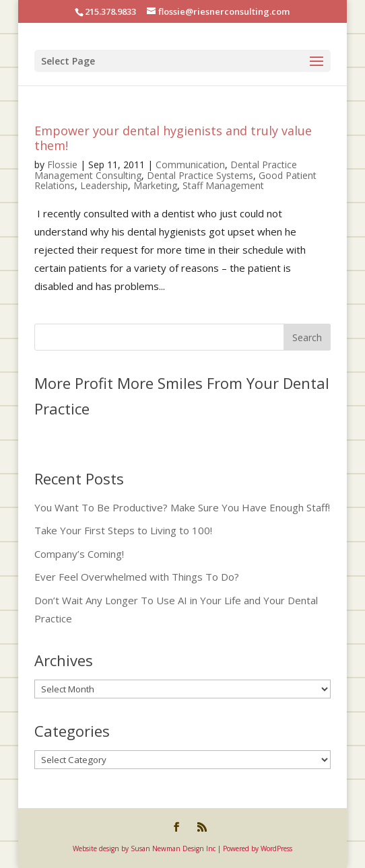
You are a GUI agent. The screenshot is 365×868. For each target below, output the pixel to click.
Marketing (155, 185)
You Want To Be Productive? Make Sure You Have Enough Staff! (182, 507)
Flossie (62, 165)
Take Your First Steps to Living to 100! (123, 530)
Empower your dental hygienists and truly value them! (173, 138)
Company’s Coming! (79, 554)
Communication (190, 165)
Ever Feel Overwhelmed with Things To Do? (137, 577)
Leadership (104, 185)
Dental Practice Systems (200, 175)
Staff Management (223, 185)
